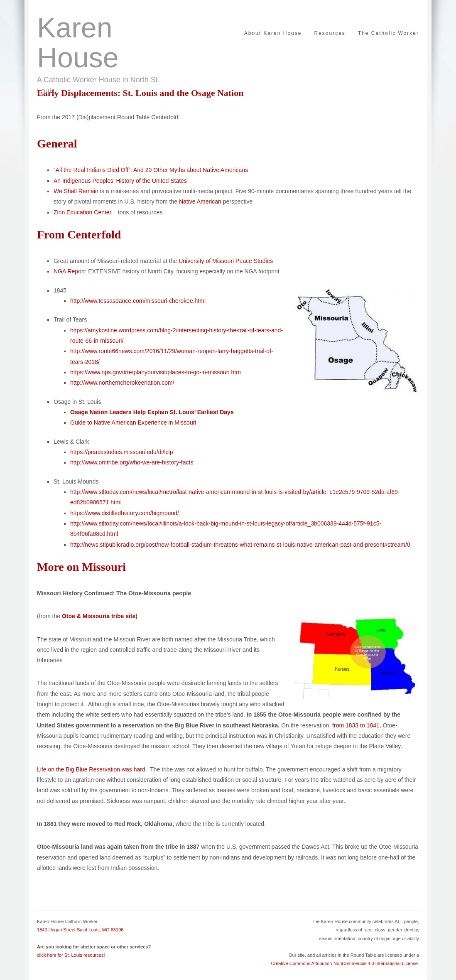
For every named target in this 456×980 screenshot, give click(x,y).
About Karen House (273, 33)
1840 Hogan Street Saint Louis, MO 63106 (80, 930)
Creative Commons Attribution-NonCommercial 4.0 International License (344, 963)
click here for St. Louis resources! (71, 955)
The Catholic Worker (389, 33)
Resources (330, 33)
